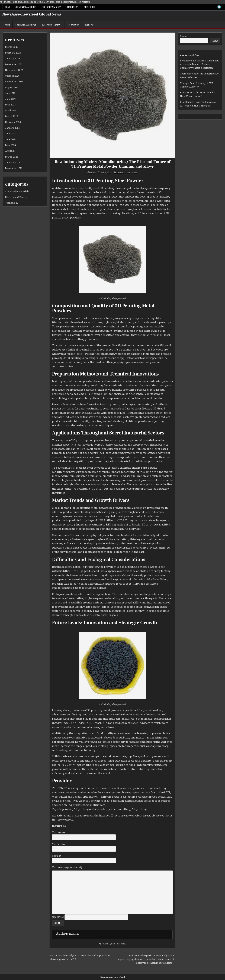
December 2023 (14, 168)
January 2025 (12, 128)
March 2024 (12, 157)
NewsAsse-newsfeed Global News (32, 14)
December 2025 (14, 64)
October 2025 (12, 76)
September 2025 (14, 82)
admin (93, 173)
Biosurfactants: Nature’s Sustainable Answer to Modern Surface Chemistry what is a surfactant (200, 64)
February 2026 (13, 53)
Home (8, 7)
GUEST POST (90, 7)
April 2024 (11, 151)
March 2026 (12, 47)
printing (115, 943)
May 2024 (10, 145)
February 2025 (13, 122)
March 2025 (12, 116)
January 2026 (12, 58)
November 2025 (14, 70)
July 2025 (10, 93)
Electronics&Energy (52, 7)
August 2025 (12, 87)
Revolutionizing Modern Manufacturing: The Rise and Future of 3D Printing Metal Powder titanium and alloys (113, 164)
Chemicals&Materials (26, 7)
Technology (73, 7)
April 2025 (11, 110)
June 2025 (11, 99)
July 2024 (10, 133)
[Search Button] (219, 7)
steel (123, 943)
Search (184, 36)
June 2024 (11, 139)
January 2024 (12, 162)
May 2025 (10, 105)
